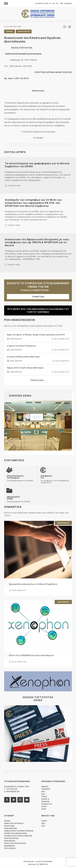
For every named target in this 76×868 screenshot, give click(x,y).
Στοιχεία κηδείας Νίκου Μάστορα (23, 357)
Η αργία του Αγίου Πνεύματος (21, 346)
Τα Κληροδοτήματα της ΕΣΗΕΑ (21, 478)
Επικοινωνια (10, 841)
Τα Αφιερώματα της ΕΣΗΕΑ (18, 499)
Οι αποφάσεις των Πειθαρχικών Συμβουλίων (55, 479)
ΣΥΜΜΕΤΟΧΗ (38, 297)
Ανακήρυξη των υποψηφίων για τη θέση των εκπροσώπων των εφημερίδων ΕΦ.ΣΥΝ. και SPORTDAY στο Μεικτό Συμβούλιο (33, 203)
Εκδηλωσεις (9, 826)
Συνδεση (68, 3)
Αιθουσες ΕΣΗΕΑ (20, 396)
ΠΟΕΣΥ (44, 797)
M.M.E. (44, 809)
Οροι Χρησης (10, 848)
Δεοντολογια (24, 31)
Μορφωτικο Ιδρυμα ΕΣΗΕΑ (16, 833)
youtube (27, 800)
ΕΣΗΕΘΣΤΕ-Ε (47, 804)
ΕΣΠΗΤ (44, 807)
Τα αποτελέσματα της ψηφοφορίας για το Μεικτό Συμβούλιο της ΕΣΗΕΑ (37, 165)
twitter (14, 800)
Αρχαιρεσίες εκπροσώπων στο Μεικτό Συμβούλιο (33, 584)
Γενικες (10, 31)
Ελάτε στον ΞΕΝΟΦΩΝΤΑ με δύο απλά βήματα (31, 655)
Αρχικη (7, 821)
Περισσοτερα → (38, 380)
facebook (7, 800)
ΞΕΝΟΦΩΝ (46, 789)
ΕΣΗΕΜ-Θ (45, 799)
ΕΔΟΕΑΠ (45, 787)
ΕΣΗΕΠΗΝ (45, 802)
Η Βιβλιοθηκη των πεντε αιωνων (19, 831)
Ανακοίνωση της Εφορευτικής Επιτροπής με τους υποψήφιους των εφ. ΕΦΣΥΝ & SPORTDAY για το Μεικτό (37, 242)
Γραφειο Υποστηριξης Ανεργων (18, 836)
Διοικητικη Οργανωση (14, 823)
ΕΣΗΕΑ (38, 14)
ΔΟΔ (43, 792)
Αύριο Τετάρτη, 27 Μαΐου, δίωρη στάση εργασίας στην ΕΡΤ (36, 335)
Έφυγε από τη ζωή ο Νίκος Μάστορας (25, 368)
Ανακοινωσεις (16, 339)
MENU (6, 3)
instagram (20, 800)
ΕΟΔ (43, 794)
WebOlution (42, 865)
